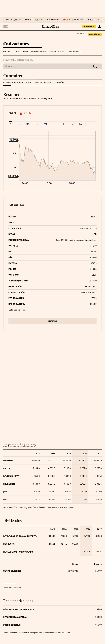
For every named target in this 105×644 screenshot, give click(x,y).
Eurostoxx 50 (80, 20)
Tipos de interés (56, 52)
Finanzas (38, 83)
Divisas (16, 52)
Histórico (62, 83)
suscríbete (89, 26)
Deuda (25, 52)
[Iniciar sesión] (99, 26)
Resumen (7, 83)
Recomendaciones (22, 83)
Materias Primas (38, 52)
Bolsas (7, 52)
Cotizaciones (16, 44)
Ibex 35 (8, 20)
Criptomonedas (74, 52)
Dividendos (49, 83)
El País (80, 34)
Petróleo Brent (53, 20)
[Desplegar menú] (6, 26)
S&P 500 (29, 20)
